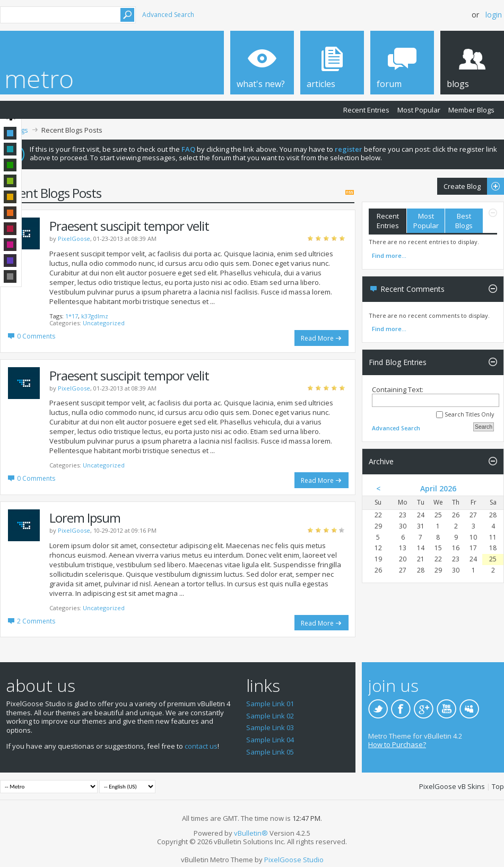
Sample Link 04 (270, 740)
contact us (201, 746)
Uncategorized (104, 323)
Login (494, 15)
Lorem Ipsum (85, 518)
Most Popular (419, 110)
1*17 (72, 316)
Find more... (389, 255)
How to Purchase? (397, 744)
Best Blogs (464, 221)
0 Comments (36, 336)
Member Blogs (471, 110)
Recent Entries (366, 110)
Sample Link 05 (270, 752)
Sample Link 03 (270, 727)
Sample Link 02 (270, 716)
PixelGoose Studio (294, 860)
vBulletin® (251, 833)
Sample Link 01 (270, 704)
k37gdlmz (95, 316)
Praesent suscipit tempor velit (129, 226)
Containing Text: (436, 396)
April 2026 (438, 488)
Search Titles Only (465, 415)
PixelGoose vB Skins (452, 786)
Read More (317, 338)
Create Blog (471, 186)
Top (498, 786)
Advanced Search (168, 15)
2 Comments (36, 621)
